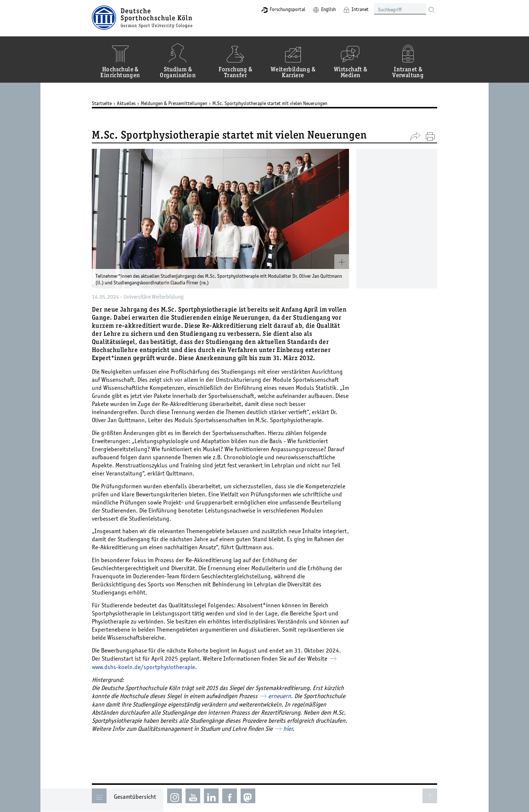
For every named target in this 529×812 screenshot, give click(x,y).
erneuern (280, 696)
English (328, 9)
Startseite (102, 103)
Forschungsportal (287, 9)
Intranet (360, 9)
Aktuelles (126, 103)
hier (288, 729)
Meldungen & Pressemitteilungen (174, 103)
